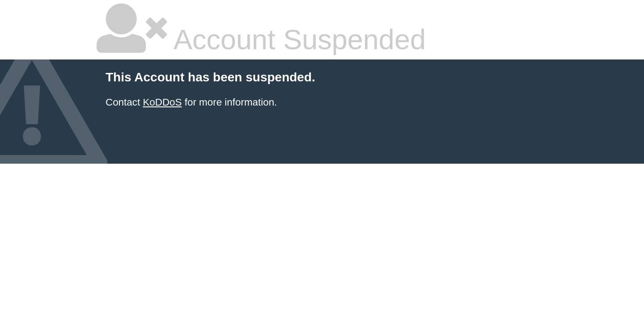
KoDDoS (162, 102)
